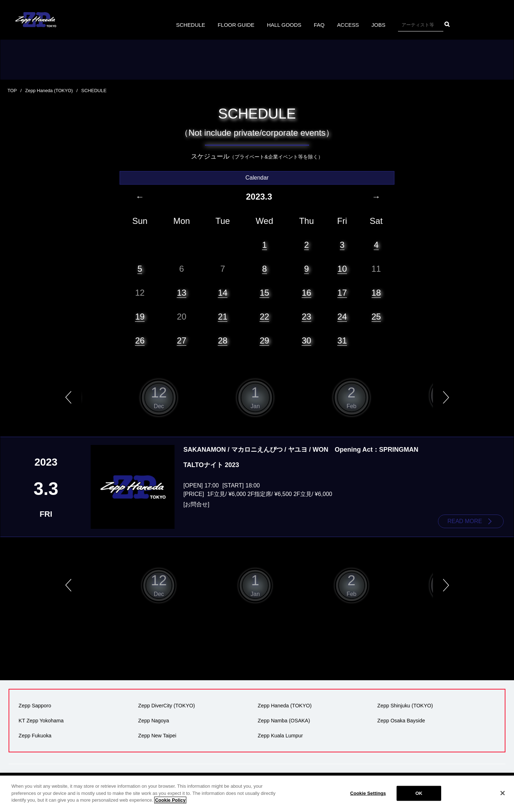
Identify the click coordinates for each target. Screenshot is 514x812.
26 (140, 340)
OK (419, 793)
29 (264, 340)
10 (342, 268)
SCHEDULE (187, 25)
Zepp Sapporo (34, 706)
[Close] (503, 793)
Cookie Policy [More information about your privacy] (170, 800)
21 (223, 317)
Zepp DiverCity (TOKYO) (166, 706)
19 (140, 317)
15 (264, 292)
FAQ (322, 25)
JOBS (383, 25)
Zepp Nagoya (153, 720)
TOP (12, 91)
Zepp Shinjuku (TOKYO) (404, 706)
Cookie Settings (368, 793)
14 (223, 292)
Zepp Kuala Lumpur (279, 735)
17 (342, 292)
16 (306, 292)
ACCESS (352, 25)
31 (342, 340)
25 (376, 317)
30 (306, 340)
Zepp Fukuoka (34, 735)
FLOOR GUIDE (234, 25)
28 (223, 340)
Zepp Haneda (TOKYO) (50, 91)
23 (306, 317)
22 (264, 317)
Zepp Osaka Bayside (400, 720)
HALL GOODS (285, 25)
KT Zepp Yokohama (40, 720)
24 (342, 317)
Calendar (257, 178)
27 (182, 340)
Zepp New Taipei (157, 735)
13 (182, 292)
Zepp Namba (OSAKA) (283, 720)
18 (376, 292)
